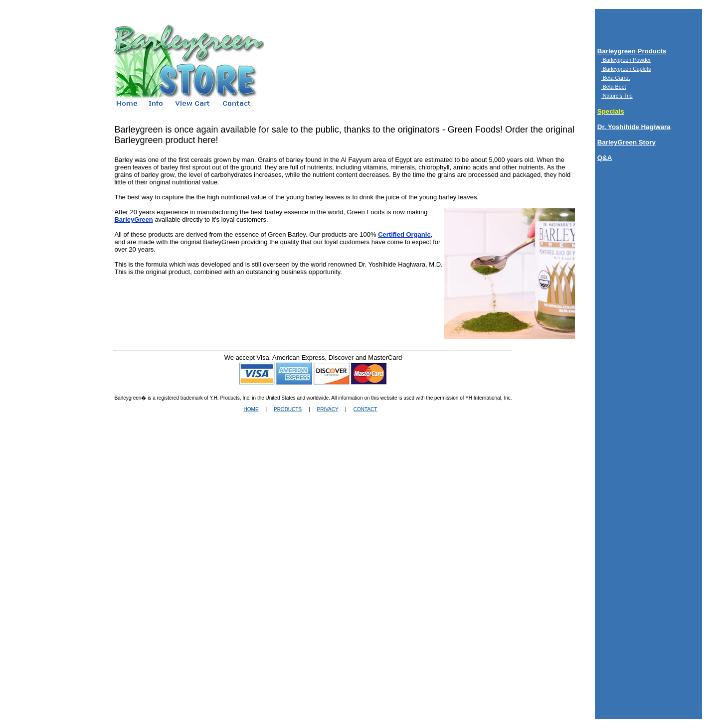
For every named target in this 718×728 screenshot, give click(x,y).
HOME (251, 409)
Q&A (605, 158)
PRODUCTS (288, 409)
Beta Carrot (616, 78)
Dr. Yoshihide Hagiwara (634, 127)
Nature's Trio (617, 96)
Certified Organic (404, 234)
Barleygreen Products (632, 51)
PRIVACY (327, 409)
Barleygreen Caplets (626, 69)
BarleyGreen (133, 219)
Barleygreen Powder (626, 60)
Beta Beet (614, 87)
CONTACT (365, 409)
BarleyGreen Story (627, 142)
